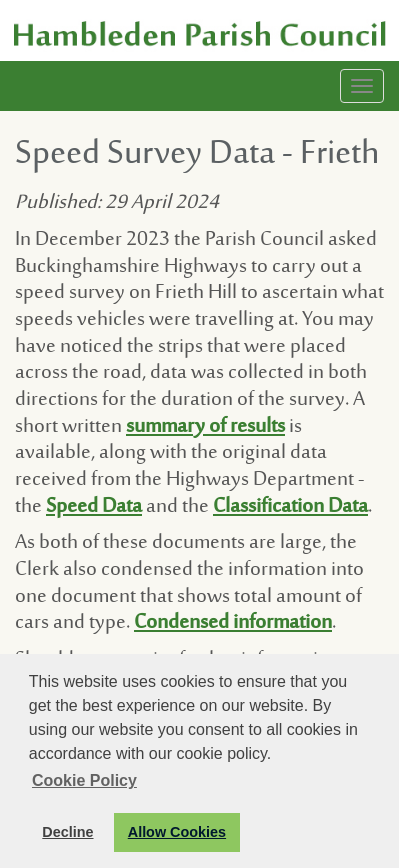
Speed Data (94, 507)
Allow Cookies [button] (177, 832)
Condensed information (233, 623)
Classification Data (290, 507)
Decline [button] (67, 832)
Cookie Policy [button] (84, 780)
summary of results (205, 427)
